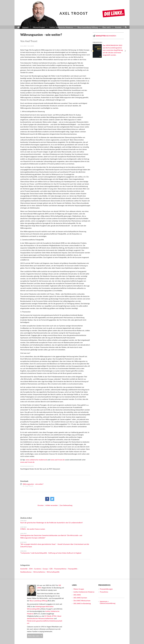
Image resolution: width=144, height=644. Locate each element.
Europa (45, 569)
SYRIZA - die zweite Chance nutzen (33, 529)
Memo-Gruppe (79, 589)
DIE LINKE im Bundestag (82, 603)
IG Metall (48, 616)
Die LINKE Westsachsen (82, 601)
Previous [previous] (91, 51)
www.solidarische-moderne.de (36, 460)
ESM (31, 569)
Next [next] (125, 51)
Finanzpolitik (72, 569)
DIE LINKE (77, 595)
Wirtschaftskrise (39, 572)
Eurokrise (38, 569)
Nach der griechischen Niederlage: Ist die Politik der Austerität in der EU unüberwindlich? (52, 523)
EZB (51, 569)
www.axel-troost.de (58, 460)
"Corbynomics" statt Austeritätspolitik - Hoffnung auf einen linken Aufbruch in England (51, 553)
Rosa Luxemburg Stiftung (38, 601)
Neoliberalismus (26, 572)
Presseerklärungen (106, 589)
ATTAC (54, 616)
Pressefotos (104, 592)
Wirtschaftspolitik (53, 572)
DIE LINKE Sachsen (80, 598)
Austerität (24, 569)
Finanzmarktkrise (60, 569)
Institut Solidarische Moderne (84, 592)
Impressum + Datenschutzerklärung (108, 602)
